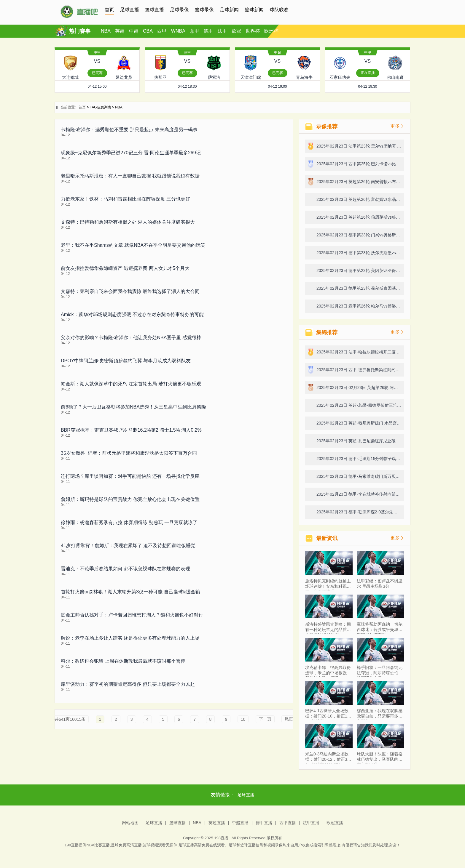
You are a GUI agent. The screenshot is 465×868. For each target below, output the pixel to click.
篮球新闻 (254, 10)
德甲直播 (264, 823)
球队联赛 (279, 10)
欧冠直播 (335, 823)
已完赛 (97, 73)
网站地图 (130, 823)
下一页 (265, 719)
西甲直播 (288, 823)
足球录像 (179, 10)
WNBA (178, 31)
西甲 (162, 31)
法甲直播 (311, 823)
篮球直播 (155, 10)
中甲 (97, 52)
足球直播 (130, 10)
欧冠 (236, 31)
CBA (148, 31)
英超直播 (217, 823)
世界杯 (253, 31)
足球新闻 (229, 10)
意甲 (195, 31)
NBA (106, 31)
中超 (134, 31)
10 (243, 719)
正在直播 (368, 73)
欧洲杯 (271, 31)
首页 (109, 10)
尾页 (289, 719)
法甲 (222, 31)
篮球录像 (204, 10)
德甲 (208, 31)
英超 (120, 31)
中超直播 (240, 823)
